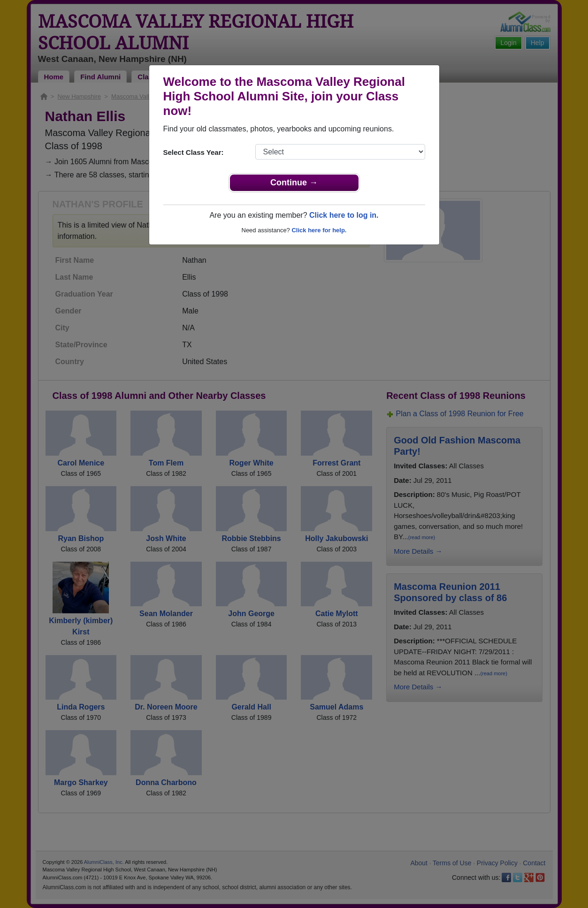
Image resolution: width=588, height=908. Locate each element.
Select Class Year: (194, 152)
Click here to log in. (344, 215)
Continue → (294, 183)
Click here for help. (319, 230)
